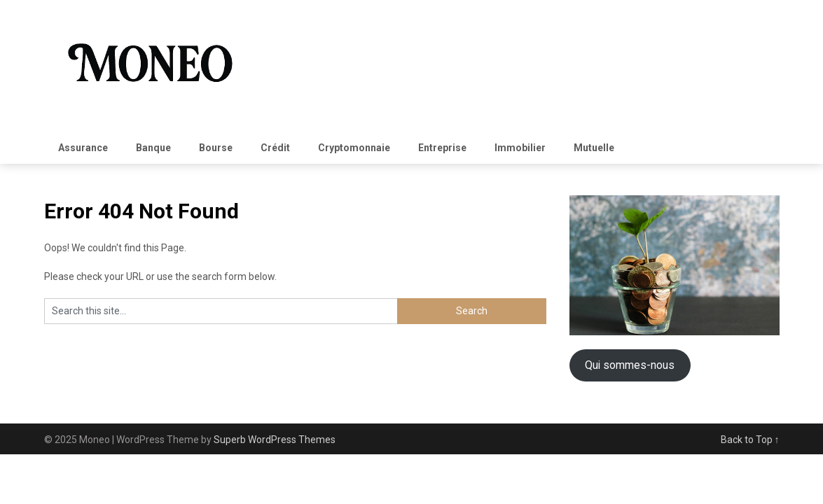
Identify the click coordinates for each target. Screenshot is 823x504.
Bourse (216, 148)
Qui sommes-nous (630, 365)
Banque (153, 148)
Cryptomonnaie (354, 148)
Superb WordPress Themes (275, 440)
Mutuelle (594, 148)
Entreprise (442, 148)
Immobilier (520, 148)
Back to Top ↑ (750, 440)
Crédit (275, 148)
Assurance (83, 148)
